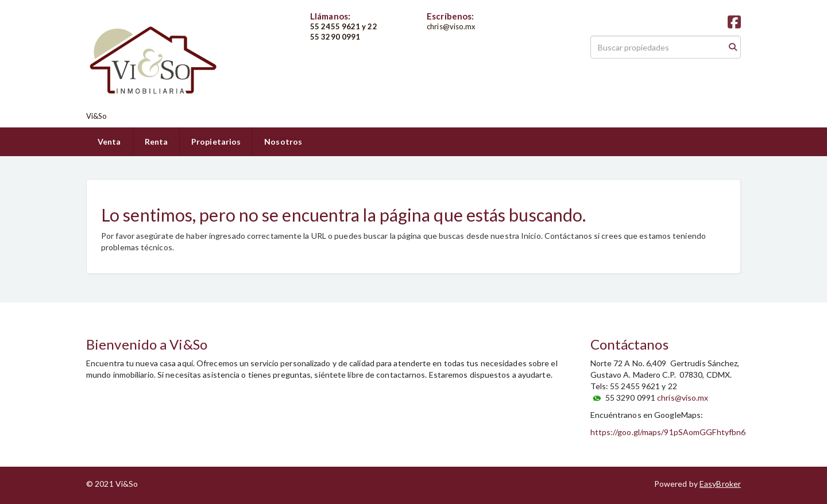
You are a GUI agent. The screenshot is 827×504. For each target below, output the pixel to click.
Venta (109, 141)
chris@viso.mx (683, 398)
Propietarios (216, 141)
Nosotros (283, 141)
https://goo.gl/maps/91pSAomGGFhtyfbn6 (668, 432)
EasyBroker (720, 484)
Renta (156, 141)
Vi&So (97, 116)
